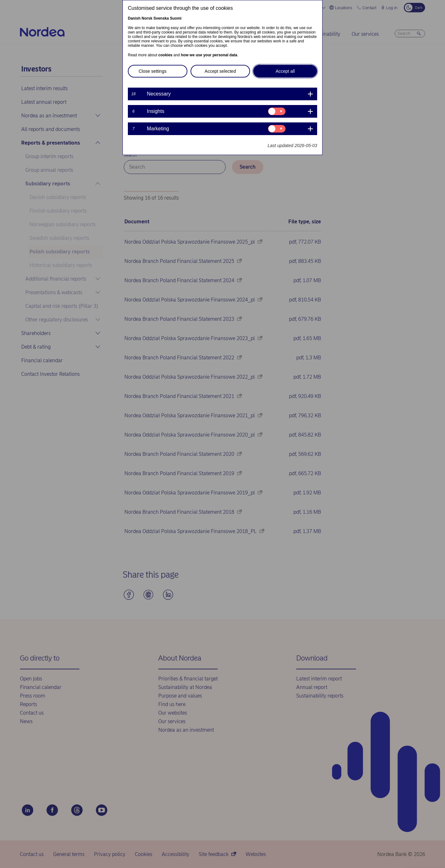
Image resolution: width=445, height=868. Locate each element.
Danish (134, 18)
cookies (165, 55)
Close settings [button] (153, 71)
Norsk (147, 18)
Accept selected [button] (220, 71)
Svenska (161, 18)
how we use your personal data (209, 55)
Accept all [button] (285, 71)
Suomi (176, 18)
